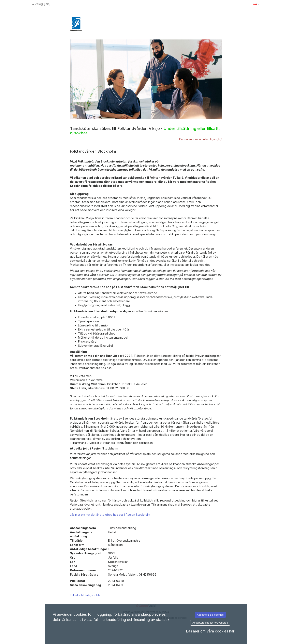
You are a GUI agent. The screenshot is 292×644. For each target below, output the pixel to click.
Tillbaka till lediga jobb (85, 595)
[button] (257, 4)
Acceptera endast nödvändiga (210, 623)
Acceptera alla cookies (210, 615)
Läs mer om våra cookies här (210, 631)
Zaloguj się (41, 4)
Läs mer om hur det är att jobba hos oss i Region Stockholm (110, 515)
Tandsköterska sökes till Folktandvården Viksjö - (145, 131)
